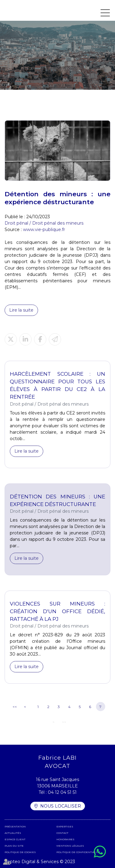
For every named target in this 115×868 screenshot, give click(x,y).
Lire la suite (21, 310)
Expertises (65, 826)
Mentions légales (70, 846)
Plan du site (14, 846)
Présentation (15, 826)
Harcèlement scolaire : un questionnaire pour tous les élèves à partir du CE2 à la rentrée (57, 385)
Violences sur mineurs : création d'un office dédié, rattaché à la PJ (57, 611)
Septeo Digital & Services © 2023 (40, 862)
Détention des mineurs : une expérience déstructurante (57, 500)
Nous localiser (61, 806)
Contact (62, 833)
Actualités (13, 833)
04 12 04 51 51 (62, 792)
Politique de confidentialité (78, 852)
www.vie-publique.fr (44, 230)
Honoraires (65, 839)
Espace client (15, 839)
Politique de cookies (20, 852)
